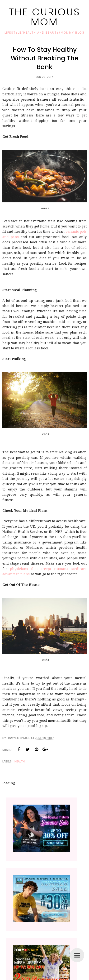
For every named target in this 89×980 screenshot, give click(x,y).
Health (20, 761)
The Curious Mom (44, 17)
